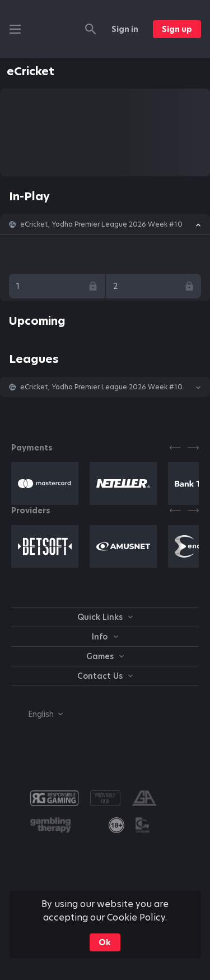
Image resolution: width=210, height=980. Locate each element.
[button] (105, 224)
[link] (116, 825)
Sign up (177, 29)
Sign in (125, 29)
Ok (105, 942)
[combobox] (37, 714)
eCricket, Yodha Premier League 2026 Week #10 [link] (101, 224)
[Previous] (175, 448)
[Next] (193, 448)
